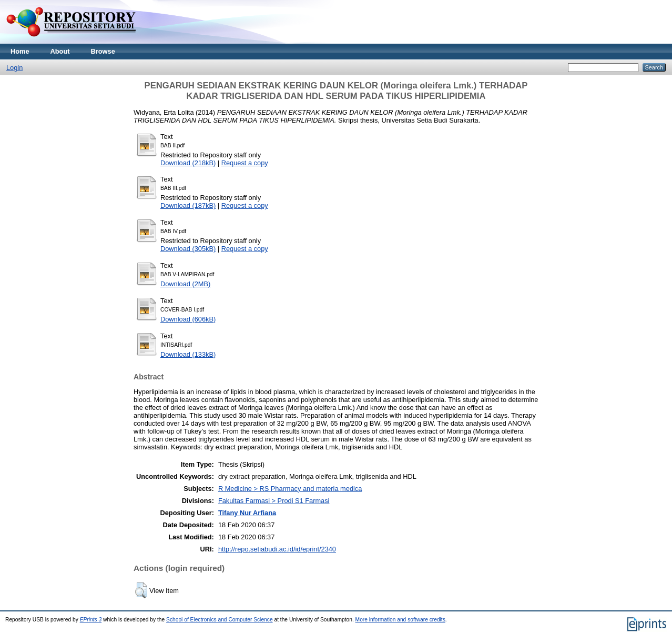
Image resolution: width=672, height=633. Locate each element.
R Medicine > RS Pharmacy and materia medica (290, 489)
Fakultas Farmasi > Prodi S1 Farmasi (274, 501)
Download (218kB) (188, 163)
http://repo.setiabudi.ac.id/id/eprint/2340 (277, 549)
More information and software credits (400, 620)
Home (20, 51)
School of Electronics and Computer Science (220, 620)
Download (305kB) (188, 249)
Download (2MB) (185, 284)
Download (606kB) (188, 319)
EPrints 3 (91, 620)
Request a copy (245, 163)
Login (14, 68)
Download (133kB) (188, 354)
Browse (103, 51)
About (60, 51)
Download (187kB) (188, 205)
